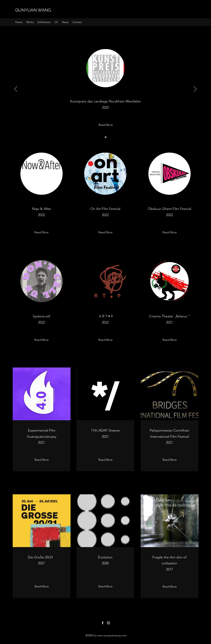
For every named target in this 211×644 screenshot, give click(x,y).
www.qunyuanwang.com (112, 635)
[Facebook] (103, 623)
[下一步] (195, 89)
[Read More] (106, 125)
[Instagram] (108, 623)
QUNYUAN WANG (33, 10)
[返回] (16, 89)
